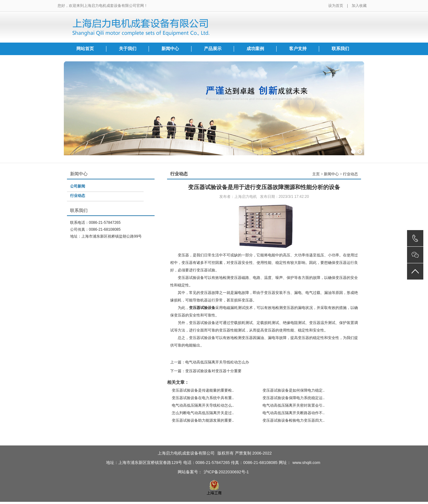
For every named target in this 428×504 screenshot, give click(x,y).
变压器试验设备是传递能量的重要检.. (203, 390)
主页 (316, 174)
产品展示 (213, 49)
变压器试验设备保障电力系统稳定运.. (294, 398)
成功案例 (255, 49)
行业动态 (78, 196)
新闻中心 (170, 49)
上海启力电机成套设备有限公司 (186, 453)
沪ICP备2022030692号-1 (226, 472)
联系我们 (340, 49)
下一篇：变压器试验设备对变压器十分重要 (206, 371)
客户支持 (298, 49)
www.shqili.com (306, 463)
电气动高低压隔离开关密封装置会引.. (294, 405)
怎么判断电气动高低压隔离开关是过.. (203, 413)
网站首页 (85, 49)
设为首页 (336, 6)
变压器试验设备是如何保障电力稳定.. (294, 390)
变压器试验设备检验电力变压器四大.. (294, 420)
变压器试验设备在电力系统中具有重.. (203, 398)
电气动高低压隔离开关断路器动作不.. (294, 413)
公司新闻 (78, 186)
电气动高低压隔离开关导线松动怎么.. (203, 405)
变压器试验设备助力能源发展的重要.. (203, 420)
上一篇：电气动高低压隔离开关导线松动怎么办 (210, 362)
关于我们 (128, 49)
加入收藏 (359, 6)
